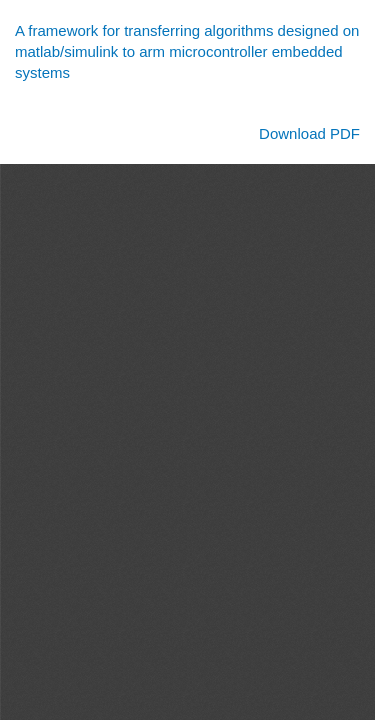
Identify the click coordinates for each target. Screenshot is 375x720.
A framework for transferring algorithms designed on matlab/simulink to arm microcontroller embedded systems (187, 52)
